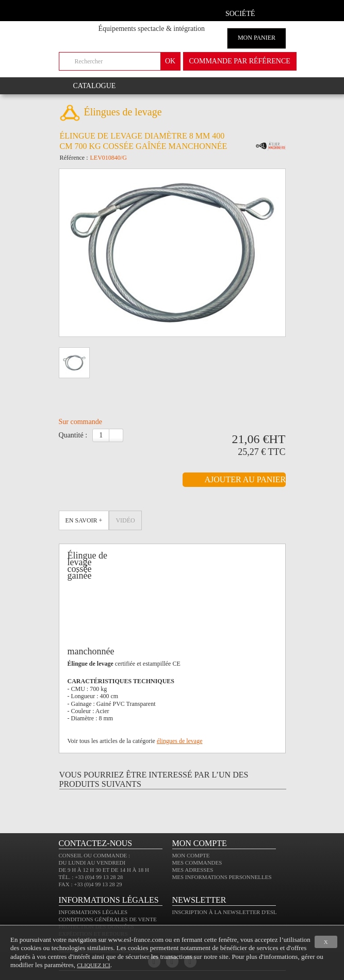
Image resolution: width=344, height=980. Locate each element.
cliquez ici (93, 965)
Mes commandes (197, 863)
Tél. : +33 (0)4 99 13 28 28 (91, 877)
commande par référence (240, 61)
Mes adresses (193, 870)
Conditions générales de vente (108, 919)
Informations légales (93, 912)
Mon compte (191, 855)
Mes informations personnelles (222, 877)
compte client (274, 12)
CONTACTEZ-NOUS (96, 843)
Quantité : (73, 435)
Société (240, 14)
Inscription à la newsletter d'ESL (225, 912)
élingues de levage (180, 741)
